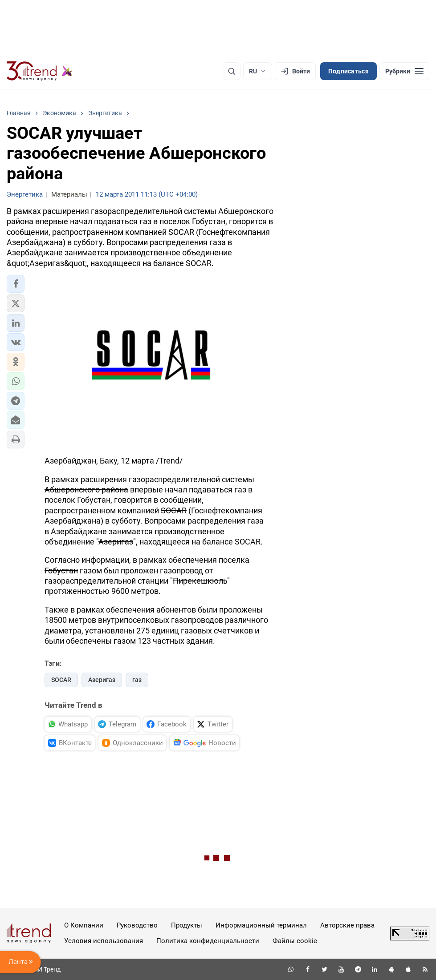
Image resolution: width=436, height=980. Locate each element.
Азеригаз (102, 680)
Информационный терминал (261, 925)
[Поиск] (232, 71)
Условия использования (104, 941)
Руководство (137, 925)
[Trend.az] (40, 71)
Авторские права (347, 925)
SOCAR (61, 680)
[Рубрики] (404, 71)
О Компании (84, 925)
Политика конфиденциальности (208, 941)
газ (137, 680)
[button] (16, 284)
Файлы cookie (295, 941)
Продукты (187, 925)
